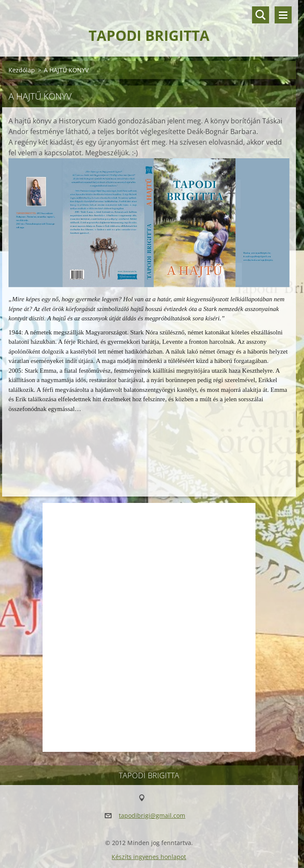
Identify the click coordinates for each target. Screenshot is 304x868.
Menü (283, 15)
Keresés (261, 15)
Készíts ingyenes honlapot (149, 857)
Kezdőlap (22, 70)
